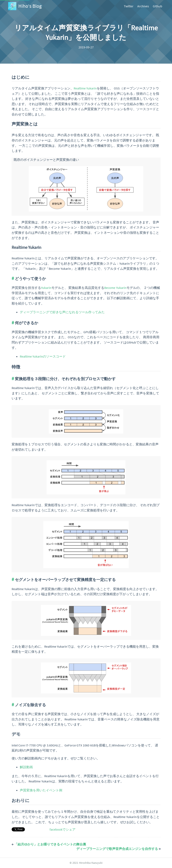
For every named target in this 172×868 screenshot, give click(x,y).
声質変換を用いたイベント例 (41, 790)
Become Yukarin (115, 288)
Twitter (129, 6)
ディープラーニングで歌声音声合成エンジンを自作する (118, 849)
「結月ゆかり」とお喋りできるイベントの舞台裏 (49, 844)
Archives (143, 6)
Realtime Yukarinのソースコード (43, 356)
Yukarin (46, 288)
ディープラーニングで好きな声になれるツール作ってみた (62, 312)
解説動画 (26, 767)
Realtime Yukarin (85, 88)
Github (158, 6)
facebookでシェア (63, 829)
